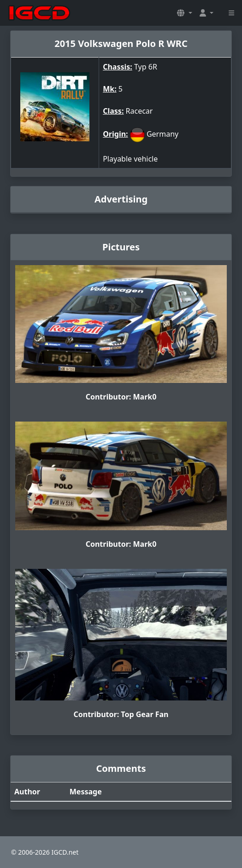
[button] (184, 13)
